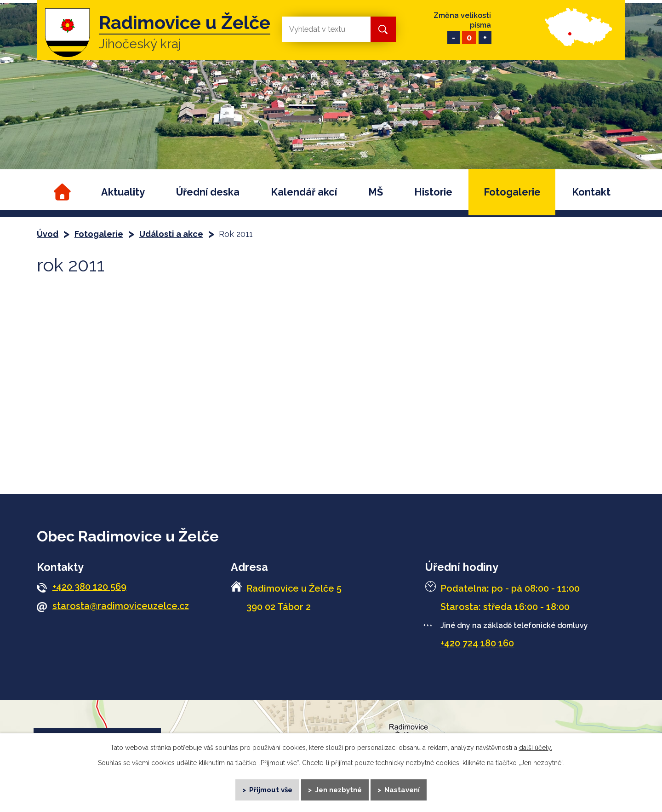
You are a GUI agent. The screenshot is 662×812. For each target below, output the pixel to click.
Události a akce (171, 234)
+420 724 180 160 (477, 643)
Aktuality (123, 192)
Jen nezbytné (339, 789)
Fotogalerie (512, 192)
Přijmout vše (271, 789)
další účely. (536, 747)
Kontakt (591, 192)
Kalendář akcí (304, 192)
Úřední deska (208, 192)
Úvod (61, 192)
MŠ (376, 192)
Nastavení (403, 789)
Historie (433, 192)
